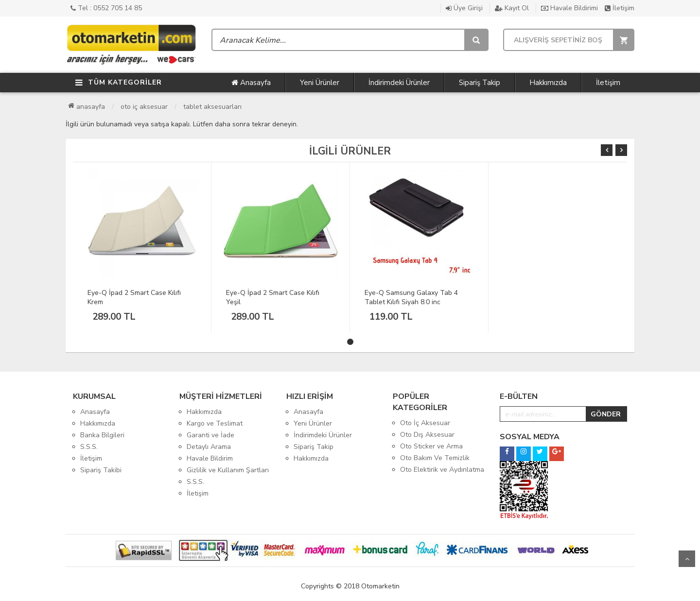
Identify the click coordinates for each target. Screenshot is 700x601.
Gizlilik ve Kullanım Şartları (228, 470)
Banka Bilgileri (102, 435)
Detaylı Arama (209, 447)
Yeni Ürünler (320, 83)
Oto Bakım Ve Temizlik (435, 458)
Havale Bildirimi (569, 8)
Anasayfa (251, 83)
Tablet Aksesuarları (212, 107)
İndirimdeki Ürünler (399, 83)
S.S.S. (89, 447)
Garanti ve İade (210, 435)
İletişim (620, 8)
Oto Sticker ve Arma (431, 446)
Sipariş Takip (480, 83)
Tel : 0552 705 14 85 (106, 8)
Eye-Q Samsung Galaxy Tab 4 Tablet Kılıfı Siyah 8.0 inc (411, 297)
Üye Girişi (464, 8)
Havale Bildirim (210, 458)
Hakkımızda (548, 83)
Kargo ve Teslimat (215, 423)
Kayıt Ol (512, 8)
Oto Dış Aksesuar (427, 435)
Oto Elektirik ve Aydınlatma (442, 470)
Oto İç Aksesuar (144, 107)
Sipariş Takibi (101, 470)
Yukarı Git (687, 559)
